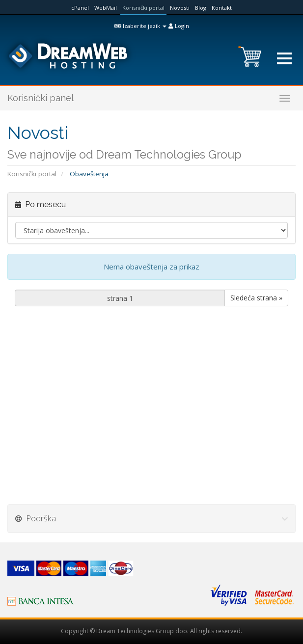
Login (179, 26)
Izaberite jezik (140, 26)
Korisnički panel (41, 98)
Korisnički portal (143, 8)
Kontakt (222, 8)
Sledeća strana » (256, 298)
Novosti (180, 8)
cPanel (80, 8)
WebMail (106, 8)
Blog (201, 8)
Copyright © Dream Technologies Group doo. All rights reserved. (151, 631)
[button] (284, 58)
